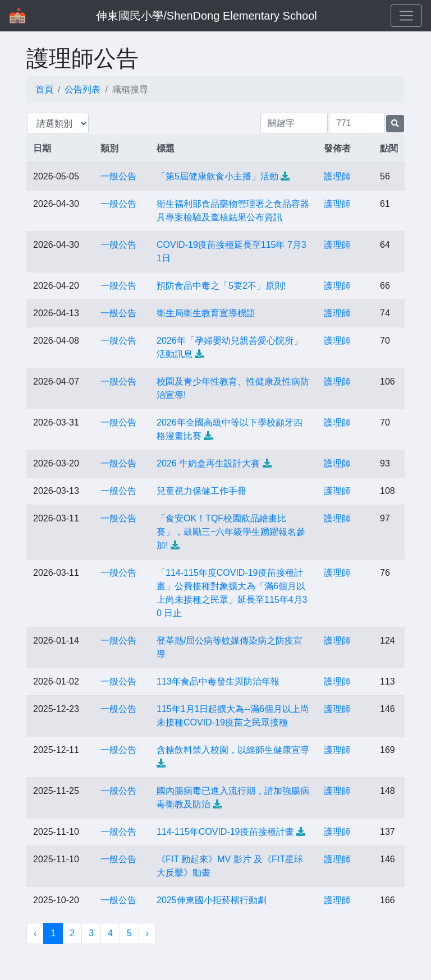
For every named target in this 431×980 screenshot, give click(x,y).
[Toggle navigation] (406, 16)
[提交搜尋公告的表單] (395, 124)
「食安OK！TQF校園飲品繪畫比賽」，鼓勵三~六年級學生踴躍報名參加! (231, 532)
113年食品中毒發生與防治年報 (218, 681)
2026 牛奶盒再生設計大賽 (208, 463)
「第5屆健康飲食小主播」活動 (217, 176)
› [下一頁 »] (147, 933)
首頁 (44, 89)
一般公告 (118, 176)
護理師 (337, 176)
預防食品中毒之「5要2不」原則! (221, 286)
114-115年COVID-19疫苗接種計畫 (225, 832)
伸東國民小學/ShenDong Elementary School (207, 16)
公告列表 (82, 89)
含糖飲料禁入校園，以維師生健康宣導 (233, 750)
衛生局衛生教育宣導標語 (206, 313)
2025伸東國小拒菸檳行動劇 (212, 900)
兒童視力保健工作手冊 (201, 491)
